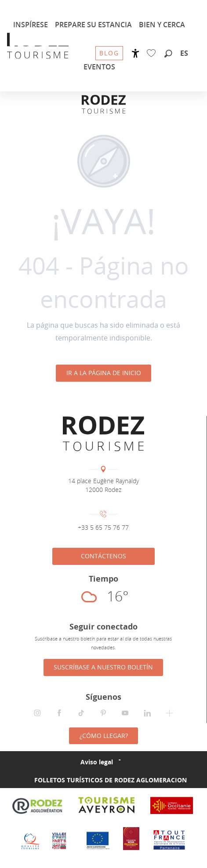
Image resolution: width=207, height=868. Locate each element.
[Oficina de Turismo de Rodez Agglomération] (104, 104)
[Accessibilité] (136, 53)
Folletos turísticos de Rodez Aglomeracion (111, 780)
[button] (168, 54)
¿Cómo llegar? (104, 736)
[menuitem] (38, 46)
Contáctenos (103, 556)
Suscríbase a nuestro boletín (103, 667)
